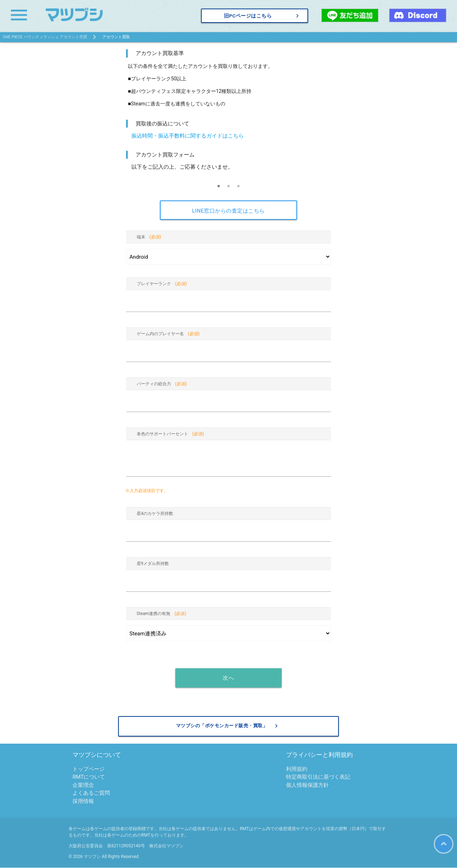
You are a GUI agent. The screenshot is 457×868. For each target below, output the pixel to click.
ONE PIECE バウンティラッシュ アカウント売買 (45, 37)
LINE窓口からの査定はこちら (228, 211)
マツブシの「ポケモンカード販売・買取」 (228, 726)
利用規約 (297, 769)
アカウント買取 (116, 37)
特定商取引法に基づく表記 (318, 777)
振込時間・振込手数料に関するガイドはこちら (188, 136)
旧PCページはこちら (262, 16)
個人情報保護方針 (307, 785)
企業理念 (83, 785)
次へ (228, 678)
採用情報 (83, 802)
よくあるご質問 (91, 793)
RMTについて (89, 777)
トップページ (89, 769)
